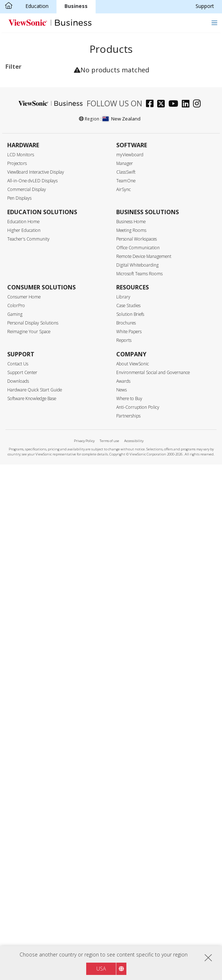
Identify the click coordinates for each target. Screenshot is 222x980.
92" (21, 280)
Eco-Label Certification (22, 542)
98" (21, 290)
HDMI (24, 406)
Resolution (26, 319)
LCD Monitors (21, 670)
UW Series (40, 149)
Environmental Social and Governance (153, 888)
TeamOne (126, 696)
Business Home (131, 737)
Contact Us (18, 879)
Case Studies (128, 821)
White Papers (129, 847)
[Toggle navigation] (214, 23)
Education (37, 6)
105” (22, 300)
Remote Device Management (144, 772)
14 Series (38, 120)
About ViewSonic (133, 879)
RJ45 (22, 464)
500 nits (26, 377)
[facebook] (152, 620)
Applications (28, 100)
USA (101, 969)
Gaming (15, 830)
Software (28, 159)
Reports (124, 856)
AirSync (123, 705)
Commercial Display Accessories (40, 172)
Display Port (31, 415)
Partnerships (128, 931)
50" (21, 231)
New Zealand (122, 634)
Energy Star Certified (41, 554)
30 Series (38, 129)
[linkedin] (187, 620)
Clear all (60, 82)
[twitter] (163, 620)
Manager (125, 679)
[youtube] (175, 620)
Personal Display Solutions (33, 838)
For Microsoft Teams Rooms (33, 189)
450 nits (26, 367)
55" (21, 241)
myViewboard (130, 670)
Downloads (18, 897)
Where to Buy (129, 914)
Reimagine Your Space (29, 847)
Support (205, 6)
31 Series (38, 139)
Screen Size (27, 212)
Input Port (25, 396)
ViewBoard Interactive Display (36, 688)
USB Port (28, 425)
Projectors (17, 679)
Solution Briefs (130, 830)
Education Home (23, 737)
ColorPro (16, 821)
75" (21, 261)
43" (21, 222)
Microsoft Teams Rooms (139, 789)
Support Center (22, 888)
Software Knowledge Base (32, 914)
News (122, 905)
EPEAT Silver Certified (32, 568)
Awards (123, 897)
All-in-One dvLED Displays (32, 696)
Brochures (126, 838)
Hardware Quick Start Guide (35, 905)
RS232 (24, 474)
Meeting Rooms (131, 746)
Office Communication (138, 763)
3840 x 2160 (31, 328)
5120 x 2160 (31, 338)
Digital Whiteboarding (137, 780)
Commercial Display (40, 110)
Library (123, 812)
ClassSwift (126, 688)
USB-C (24, 435)
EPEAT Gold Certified (41, 581)
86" (21, 270)
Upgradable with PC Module (40, 506)
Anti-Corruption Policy (138, 923)
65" (21, 251)
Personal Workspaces (137, 754)
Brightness (26, 358)
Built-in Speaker (35, 520)
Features (24, 493)
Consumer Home (24, 812)
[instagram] (199, 620)
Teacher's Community (28, 754)
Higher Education (24, 746)
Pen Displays (19, 714)
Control (22, 455)
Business (76, 6)
